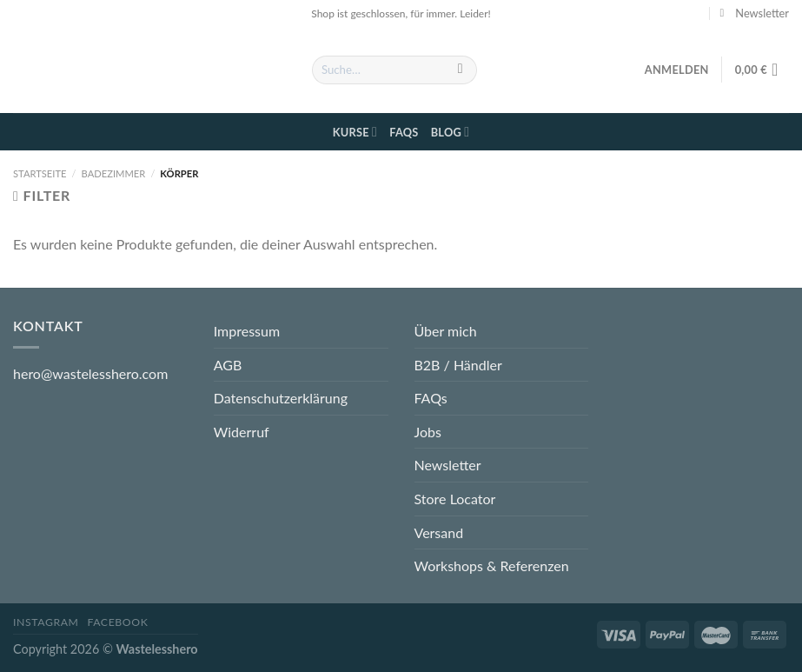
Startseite (40, 173)
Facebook (117, 622)
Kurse (355, 132)
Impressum (247, 331)
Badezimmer (114, 173)
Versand (439, 532)
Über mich (446, 331)
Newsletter (448, 465)
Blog (451, 132)
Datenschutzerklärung (281, 398)
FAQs (404, 132)
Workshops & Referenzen (492, 566)
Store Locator (455, 499)
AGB (228, 365)
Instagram (46, 622)
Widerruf (242, 432)
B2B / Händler (458, 365)
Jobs (428, 432)
